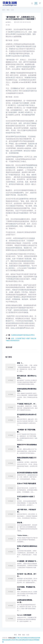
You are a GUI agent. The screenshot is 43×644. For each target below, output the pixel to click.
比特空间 (29, 638)
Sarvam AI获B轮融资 (24, 615)
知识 (24, 635)
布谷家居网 (7, 640)
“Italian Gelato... (23, 535)
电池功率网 (33, 640)
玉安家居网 (21, 640)
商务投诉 (35, 638)
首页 (4, 10)
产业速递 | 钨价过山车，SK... (27, 404)
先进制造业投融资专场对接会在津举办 (23, 335)
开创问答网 (23, 638)
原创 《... (20, 363)
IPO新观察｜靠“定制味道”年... (27, 561)
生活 (28, 635)
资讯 (8, 10)
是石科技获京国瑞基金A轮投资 (27, 473)
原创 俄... (20, 523)
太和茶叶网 (14, 640)
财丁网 (17, 638)
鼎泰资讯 (27, 640)
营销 (19, 635)
